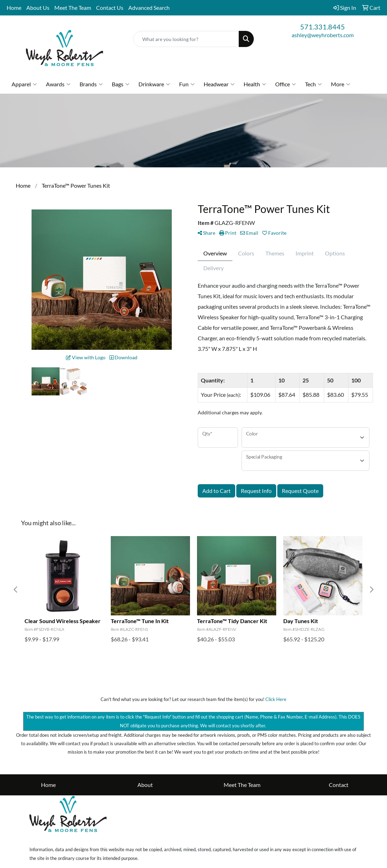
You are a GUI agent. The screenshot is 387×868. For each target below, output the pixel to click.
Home (14, 8)
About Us (38, 8)
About (145, 785)
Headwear (219, 84)
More (341, 84)
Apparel (24, 84)
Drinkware (154, 84)
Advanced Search (149, 8)
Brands (91, 84)
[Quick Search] (186, 39)
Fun (187, 84)
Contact (339, 785)
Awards (58, 84)
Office (286, 84)
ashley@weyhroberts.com (323, 35)
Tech (313, 84)
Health (255, 84)
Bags (121, 84)
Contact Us (110, 8)
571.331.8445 (322, 27)
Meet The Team (73, 8)
